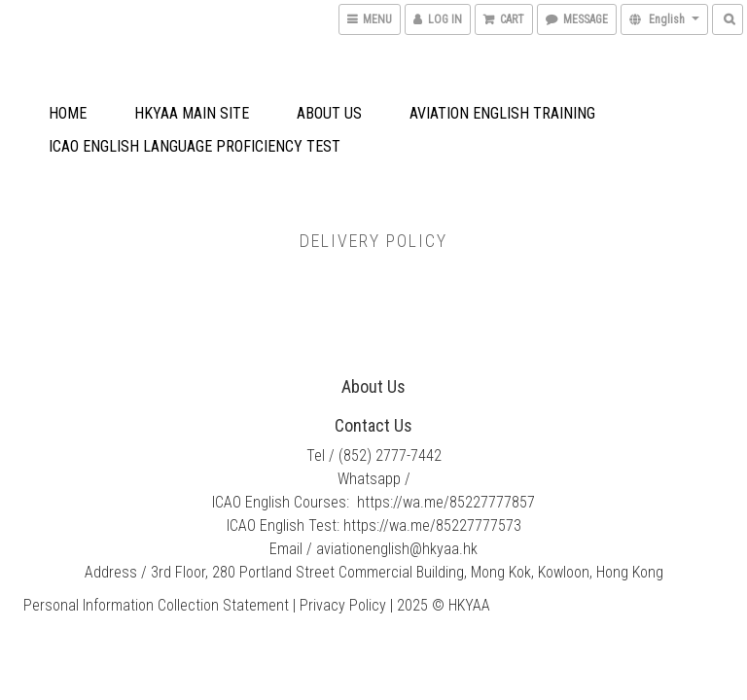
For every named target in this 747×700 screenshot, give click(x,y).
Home (68, 113)
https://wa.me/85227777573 (432, 525)
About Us (329, 113)
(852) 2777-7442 (390, 455)
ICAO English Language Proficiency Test (195, 146)
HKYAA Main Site (192, 113)
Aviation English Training (502, 113)
